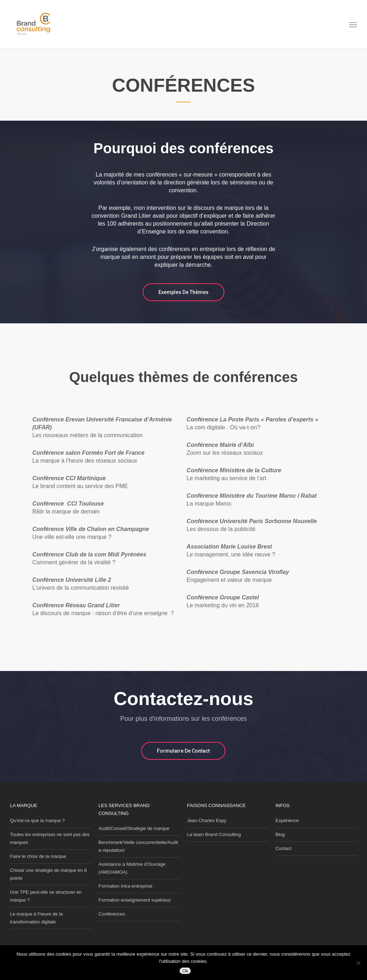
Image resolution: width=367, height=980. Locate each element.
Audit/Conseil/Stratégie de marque (134, 828)
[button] (353, 24)
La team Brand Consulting (214, 834)
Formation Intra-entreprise (125, 886)
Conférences (112, 914)
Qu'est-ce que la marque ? (37, 820)
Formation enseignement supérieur (135, 900)
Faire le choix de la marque (38, 856)
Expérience (287, 820)
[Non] (358, 963)
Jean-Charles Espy (207, 820)
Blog (280, 834)
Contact (283, 848)
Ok (185, 971)
